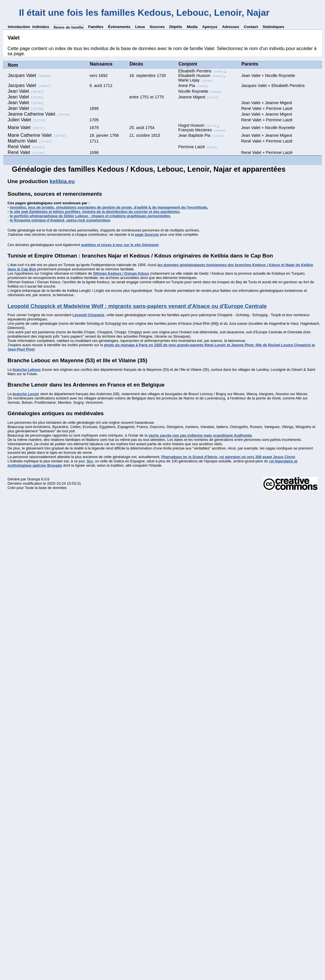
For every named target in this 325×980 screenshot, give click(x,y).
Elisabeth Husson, (202, 76)
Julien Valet (27, 120)
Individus (41, 27)
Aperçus (210, 27)
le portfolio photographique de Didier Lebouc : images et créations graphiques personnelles (90, 216)
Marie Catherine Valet (37, 135)
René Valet (26, 147)
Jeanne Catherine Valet (39, 114)
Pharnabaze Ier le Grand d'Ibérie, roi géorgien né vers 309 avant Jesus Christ (228, 457)
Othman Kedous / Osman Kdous (121, 273)
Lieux (140, 27)
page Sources (147, 234)
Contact (251, 27)
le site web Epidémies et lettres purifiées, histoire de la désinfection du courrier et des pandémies (95, 212)
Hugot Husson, (199, 125)
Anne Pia (193, 86)
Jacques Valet (29, 75)
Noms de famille (69, 27)
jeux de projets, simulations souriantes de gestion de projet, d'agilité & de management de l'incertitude (118, 207)
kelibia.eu (62, 181)
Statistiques (273, 27)
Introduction (19, 27)
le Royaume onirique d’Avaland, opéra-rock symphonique (60, 220)
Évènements (119, 27)
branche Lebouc (27, 370)
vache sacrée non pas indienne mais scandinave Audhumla (200, 435)
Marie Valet (27, 127)
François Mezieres (202, 130)
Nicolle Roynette (200, 91)
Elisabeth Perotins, (202, 71)
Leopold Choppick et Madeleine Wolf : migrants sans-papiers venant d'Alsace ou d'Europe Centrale (137, 306)
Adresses (231, 27)
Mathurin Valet (30, 141)
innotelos (18, 207)
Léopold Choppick (88, 315)
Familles (96, 27)
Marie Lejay (196, 80)
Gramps (34, 479)
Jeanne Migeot (199, 97)
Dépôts (176, 27)
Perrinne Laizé (198, 147)
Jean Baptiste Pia (201, 135)
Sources (157, 27)
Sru (90, 461)
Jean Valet (26, 91)
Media (192, 27)
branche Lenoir (26, 394)
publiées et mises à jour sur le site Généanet (120, 245)
